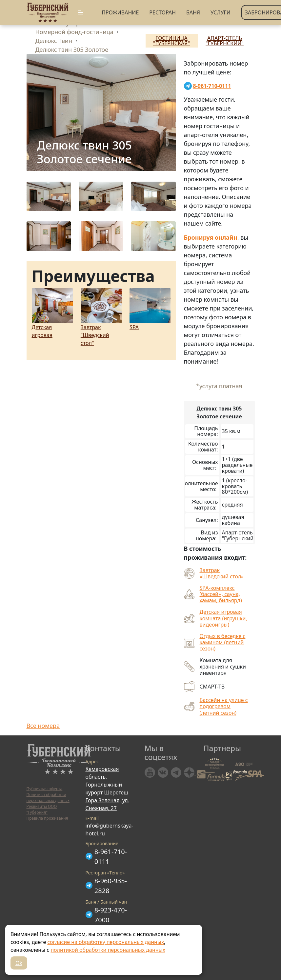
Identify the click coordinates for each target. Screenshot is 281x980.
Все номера (43, 726)
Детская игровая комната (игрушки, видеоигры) (223, 618)
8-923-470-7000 (111, 915)
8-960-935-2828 (111, 886)
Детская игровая (52, 313)
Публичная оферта (45, 789)
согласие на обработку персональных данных (106, 942)
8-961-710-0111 (111, 857)
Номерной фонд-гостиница (74, 32)
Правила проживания (47, 818)
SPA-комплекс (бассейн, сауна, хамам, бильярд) (221, 594)
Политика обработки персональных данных (48, 798)
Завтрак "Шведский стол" (101, 317)
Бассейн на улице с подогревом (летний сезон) (224, 707)
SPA (150, 310)
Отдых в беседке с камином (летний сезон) (223, 643)
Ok (19, 963)
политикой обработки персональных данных (108, 950)
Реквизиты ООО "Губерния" (42, 809)
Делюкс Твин (54, 41)
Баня (193, 12)
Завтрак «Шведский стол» (222, 573)
